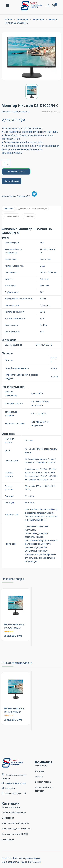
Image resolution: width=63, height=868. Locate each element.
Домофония (8, 818)
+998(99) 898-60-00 (16, 783)
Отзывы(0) (29, 216)
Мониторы (22, 19)
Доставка (40, 771)
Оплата (39, 776)
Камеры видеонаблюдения (15, 823)
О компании (41, 766)
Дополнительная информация (33, 209)
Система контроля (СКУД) (15, 834)
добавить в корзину (16, 171)
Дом (8, 19)
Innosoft (37, 862)
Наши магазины (11, 216)
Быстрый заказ (12, 181)
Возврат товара (43, 782)
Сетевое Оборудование (14, 812)
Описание (8, 209)
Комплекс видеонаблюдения (16, 828)
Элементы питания (11, 807)
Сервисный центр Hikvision (44, 789)
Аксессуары (8, 839)
